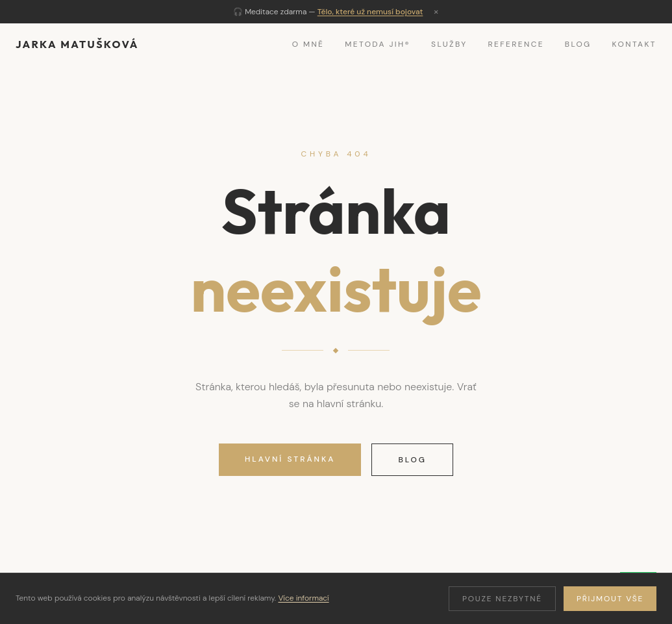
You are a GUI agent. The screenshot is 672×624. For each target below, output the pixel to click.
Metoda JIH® (378, 44)
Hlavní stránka (290, 459)
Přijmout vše (610, 599)
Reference (516, 44)
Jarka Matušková (77, 44)
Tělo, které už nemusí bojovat (370, 12)
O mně (308, 44)
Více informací (303, 598)
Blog (578, 44)
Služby (449, 44)
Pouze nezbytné (502, 599)
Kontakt (634, 44)
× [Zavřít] (436, 12)
